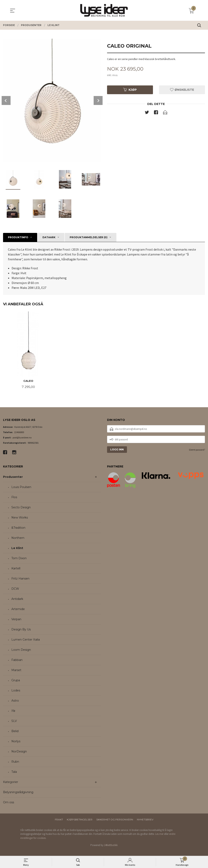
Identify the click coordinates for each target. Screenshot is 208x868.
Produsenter (13, 477)
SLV (14, 721)
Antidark (17, 599)
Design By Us (21, 630)
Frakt (59, 820)
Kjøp (130, 90)
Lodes (16, 691)
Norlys (16, 742)
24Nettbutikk (111, 846)
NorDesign (19, 752)
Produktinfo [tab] (18, 237)
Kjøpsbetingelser (80, 820)
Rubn (15, 762)
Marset (16, 670)
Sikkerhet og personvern (115, 820)
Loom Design (21, 650)
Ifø (13, 711)
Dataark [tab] (49, 237)
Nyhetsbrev (145, 820)
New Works (20, 518)
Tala (14, 772)
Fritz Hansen (20, 579)
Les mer (159, 834)
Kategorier (11, 782)
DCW (15, 589)
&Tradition (18, 528)
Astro (15, 701)
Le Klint (17, 548)
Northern (18, 538)
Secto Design (21, 508)
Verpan (16, 620)
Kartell (16, 569)
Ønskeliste (182, 90)
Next (98, 100)
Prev (6, 100)
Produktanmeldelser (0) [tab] (89, 237)
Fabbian (17, 660)
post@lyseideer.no (22, 438)
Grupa (16, 681)
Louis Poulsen (21, 487)
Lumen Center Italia (26, 640)
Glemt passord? (197, 450)
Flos (14, 498)
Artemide (18, 609)
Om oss (9, 803)
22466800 (19, 433)
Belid (15, 732)
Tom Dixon (19, 559)
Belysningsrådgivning (18, 793)
